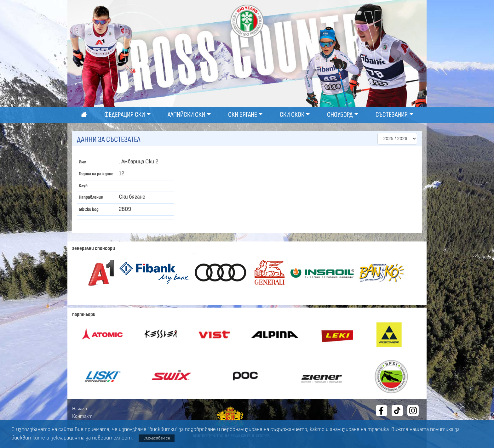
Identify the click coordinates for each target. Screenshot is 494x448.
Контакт (82, 416)
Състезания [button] (392, 115)
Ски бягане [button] (243, 115)
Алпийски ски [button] (186, 115)
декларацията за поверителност (91, 438)
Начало (80, 409)
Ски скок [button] (292, 115)
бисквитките (28, 438)
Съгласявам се (157, 438)
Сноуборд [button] (340, 115)
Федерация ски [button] (125, 115)
